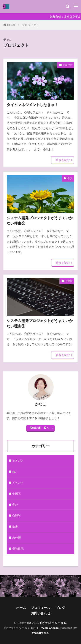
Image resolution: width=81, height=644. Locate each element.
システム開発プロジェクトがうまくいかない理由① (40, 323)
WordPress (40, 633)
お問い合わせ (41, 613)
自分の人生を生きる (53, 623)
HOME (11, 25)
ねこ (15, 472)
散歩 (15, 526)
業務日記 (18, 549)
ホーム (21, 608)
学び (70, 178)
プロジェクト (30, 25)
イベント (18, 483)
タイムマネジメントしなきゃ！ (32, 105)
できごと (67, 65)
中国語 (17, 494)
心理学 (69, 281)
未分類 (17, 538)
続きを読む (63, 160)
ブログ (60, 608)
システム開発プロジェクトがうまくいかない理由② (40, 221)
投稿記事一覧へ (39, 428)
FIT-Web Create (47, 628)
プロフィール (41, 608)
